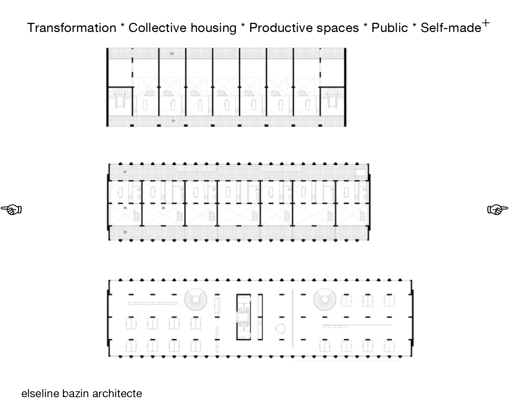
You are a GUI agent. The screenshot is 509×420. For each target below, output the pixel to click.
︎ (486, 23)
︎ (11, 210)
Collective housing (183, 27)
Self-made (451, 27)
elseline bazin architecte (82, 393)
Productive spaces (304, 27)
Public (390, 27)
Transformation (72, 27)
